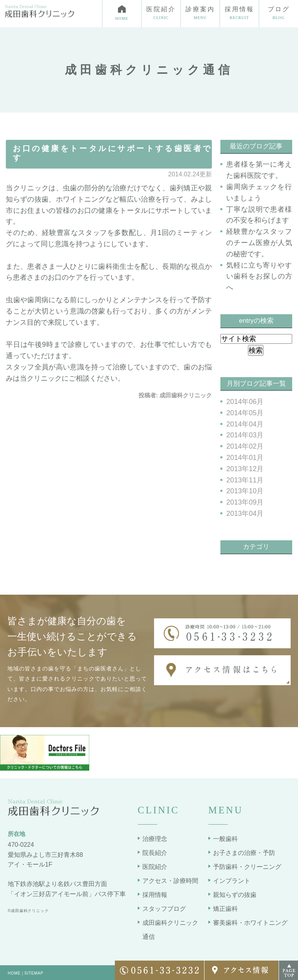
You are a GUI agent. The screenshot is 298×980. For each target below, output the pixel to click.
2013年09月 (245, 502)
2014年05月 (245, 413)
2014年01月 (245, 458)
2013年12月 (245, 469)
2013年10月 (245, 491)
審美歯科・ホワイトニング (250, 923)
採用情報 (155, 895)
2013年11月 (245, 480)
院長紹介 (155, 853)
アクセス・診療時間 (170, 881)
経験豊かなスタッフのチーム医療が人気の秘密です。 (259, 243)
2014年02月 (245, 446)
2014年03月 (245, 435)
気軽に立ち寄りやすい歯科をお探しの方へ (259, 277)
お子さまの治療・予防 (244, 853)
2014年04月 (245, 424)
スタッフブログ (164, 909)
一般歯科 (225, 839)
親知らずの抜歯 (235, 895)
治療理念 (155, 839)
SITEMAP (34, 973)
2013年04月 (245, 513)
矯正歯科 (225, 909)
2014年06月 (245, 402)
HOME (14, 973)
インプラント (232, 881)
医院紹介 (155, 867)
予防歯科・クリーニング (247, 867)
